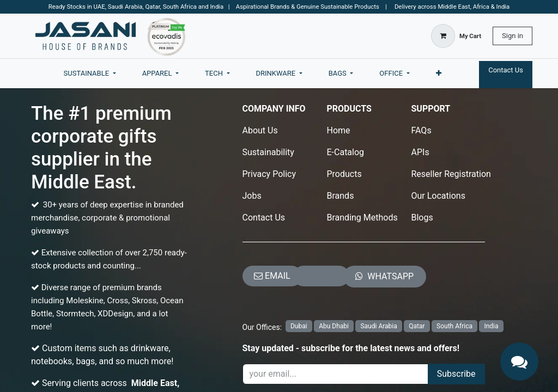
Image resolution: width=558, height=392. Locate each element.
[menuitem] (90, 73)
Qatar (417, 326)
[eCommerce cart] (456, 36)
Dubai (299, 326)
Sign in (512, 36)
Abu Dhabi (334, 326)
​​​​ (384, 276)
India (491, 326)
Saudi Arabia (378, 326)
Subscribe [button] (456, 374)
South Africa (454, 326)
